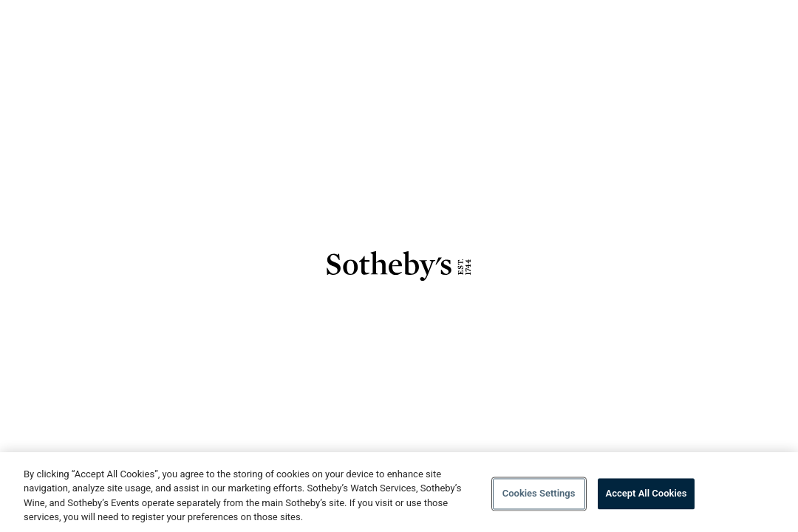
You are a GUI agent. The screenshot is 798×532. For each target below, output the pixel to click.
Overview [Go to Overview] (608, 28)
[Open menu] (744, 30)
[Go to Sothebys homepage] (97, 37)
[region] (399, 492)
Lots (658, 28)
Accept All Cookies (647, 493)
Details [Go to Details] (703, 28)
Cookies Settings (539, 493)
